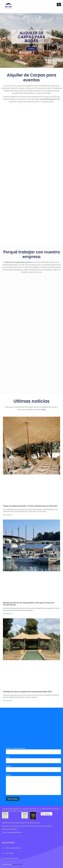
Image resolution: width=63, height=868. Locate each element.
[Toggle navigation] (59, 4)
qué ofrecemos (48, 99)
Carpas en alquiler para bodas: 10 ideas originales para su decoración (30, 506)
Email (33, 760)
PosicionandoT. (18, 864)
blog (43, 410)
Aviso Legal (9, 853)
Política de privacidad (13, 848)
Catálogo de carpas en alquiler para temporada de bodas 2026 (27, 692)
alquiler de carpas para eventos (18, 262)
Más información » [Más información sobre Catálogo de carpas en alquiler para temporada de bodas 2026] (8, 701)
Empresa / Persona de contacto (33, 751)
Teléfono (33, 769)
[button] (2, 41)
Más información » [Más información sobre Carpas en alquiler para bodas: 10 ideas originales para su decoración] (8, 515)
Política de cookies (12, 858)
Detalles (33, 785)
